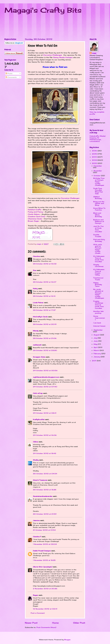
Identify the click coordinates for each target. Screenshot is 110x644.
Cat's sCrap (38, 393)
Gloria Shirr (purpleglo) (43, 567)
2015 (95, 154)
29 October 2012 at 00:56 (45, 371)
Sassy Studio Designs (63, 57)
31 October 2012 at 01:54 (44, 530)
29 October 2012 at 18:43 (44, 453)
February (97, 354)
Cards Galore (34, 214)
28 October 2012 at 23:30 (45, 350)
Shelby (36, 460)
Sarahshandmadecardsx (43, 496)
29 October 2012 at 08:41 (45, 413)
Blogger (67, 640)
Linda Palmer (38, 303)
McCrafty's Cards (40, 317)
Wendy (36, 331)
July (96, 338)
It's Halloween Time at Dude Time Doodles (99, 259)
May (96, 344)
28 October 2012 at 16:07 (45, 282)
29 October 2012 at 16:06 (45, 435)
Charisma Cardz (35, 219)
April (96, 347)
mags (94, 53)
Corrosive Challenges (53, 55)
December (98, 166)
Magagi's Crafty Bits (43, 10)
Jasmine (36, 520)
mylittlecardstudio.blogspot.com (46, 377)
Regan (36, 595)
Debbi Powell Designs (42, 551)
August (97, 335)
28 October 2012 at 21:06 (45, 338)
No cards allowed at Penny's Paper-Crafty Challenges (99, 294)
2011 (94, 361)
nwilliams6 (37, 345)
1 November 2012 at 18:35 (44, 560)
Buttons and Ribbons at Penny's (99, 221)
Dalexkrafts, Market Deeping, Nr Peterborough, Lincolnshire (98, 139)
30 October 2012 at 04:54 (45, 474)
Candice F (37, 537)
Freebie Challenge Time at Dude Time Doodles (98, 305)
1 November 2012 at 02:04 (45, 544)
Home (55, 623)
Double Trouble (97, 235)
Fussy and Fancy (35, 212)
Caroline (36, 256)
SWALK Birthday (98, 198)
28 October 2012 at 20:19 (45, 324)
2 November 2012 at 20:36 (45, 589)
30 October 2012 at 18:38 (45, 490)
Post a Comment (38, 613)
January (97, 357)
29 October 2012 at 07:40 (45, 387)
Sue (35, 270)
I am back (97, 323)
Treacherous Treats (98, 279)
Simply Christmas (98, 265)
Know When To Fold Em (99, 209)
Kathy (35, 289)
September (98, 330)
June (96, 341)
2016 (95, 151)
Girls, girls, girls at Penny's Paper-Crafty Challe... (98, 249)
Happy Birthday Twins (98, 284)
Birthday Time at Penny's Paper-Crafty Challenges (99, 182)
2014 (95, 157)
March (97, 350)
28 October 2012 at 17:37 (44, 310)
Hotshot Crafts (34, 210)
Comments (11, 77)
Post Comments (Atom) (46, 627)
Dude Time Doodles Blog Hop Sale (98, 191)
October (97, 176)
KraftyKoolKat (39, 419)
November (98, 171)
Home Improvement (99, 318)
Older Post (79, 623)
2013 (95, 160)
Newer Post (31, 623)
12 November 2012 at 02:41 (45, 609)
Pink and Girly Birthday (99, 240)
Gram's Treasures (40, 480)
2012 (95, 163)
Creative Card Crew (36, 217)
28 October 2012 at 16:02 (45, 264)
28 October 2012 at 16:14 (44, 296)
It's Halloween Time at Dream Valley (99, 272)
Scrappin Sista (39, 357)
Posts (9, 73)
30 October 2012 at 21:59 (45, 514)
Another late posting (98, 312)
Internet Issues (99, 326)
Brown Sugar (33, 221)
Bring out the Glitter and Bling (99, 203)
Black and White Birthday (98, 215)
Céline (36, 442)
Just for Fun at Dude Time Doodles (98, 229)
